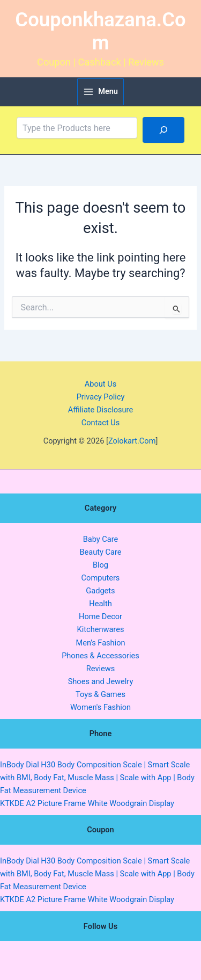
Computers (101, 578)
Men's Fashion (100, 643)
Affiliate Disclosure (100, 410)
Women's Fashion (100, 707)
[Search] (163, 130)
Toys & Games (100, 694)
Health (100, 604)
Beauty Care (100, 552)
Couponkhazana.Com (100, 31)
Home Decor (100, 616)
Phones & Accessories (100, 656)
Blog (100, 565)
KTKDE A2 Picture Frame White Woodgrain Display (87, 803)
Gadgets (100, 591)
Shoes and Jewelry (101, 681)
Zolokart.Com (132, 441)
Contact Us (101, 423)
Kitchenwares (101, 629)
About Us (100, 384)
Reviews (100, 669)
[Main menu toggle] (100, 92)
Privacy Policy (101, 397)
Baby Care (101, 539)
